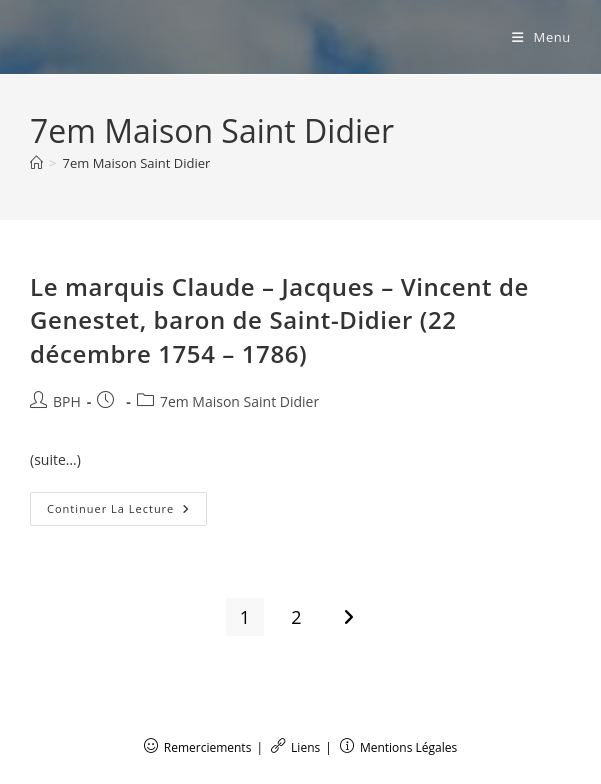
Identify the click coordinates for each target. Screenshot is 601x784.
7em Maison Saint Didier (136, 163)
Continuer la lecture (127, 512)
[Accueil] (36, 163)
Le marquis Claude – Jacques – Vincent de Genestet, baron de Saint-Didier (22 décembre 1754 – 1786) (279, 320)
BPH (67, 401)
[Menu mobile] (541, 37)
